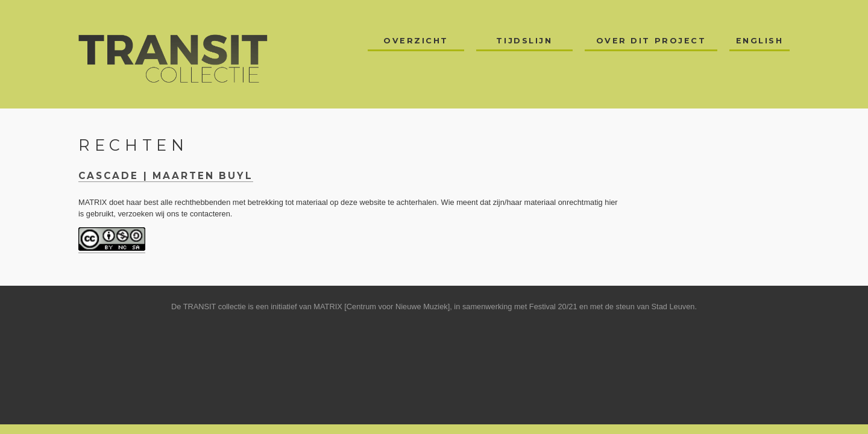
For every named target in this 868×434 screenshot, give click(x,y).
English (760, 41)
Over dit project (651, 41)
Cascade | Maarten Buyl (166, 176)
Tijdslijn (524, 41)
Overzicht (416, 41)
